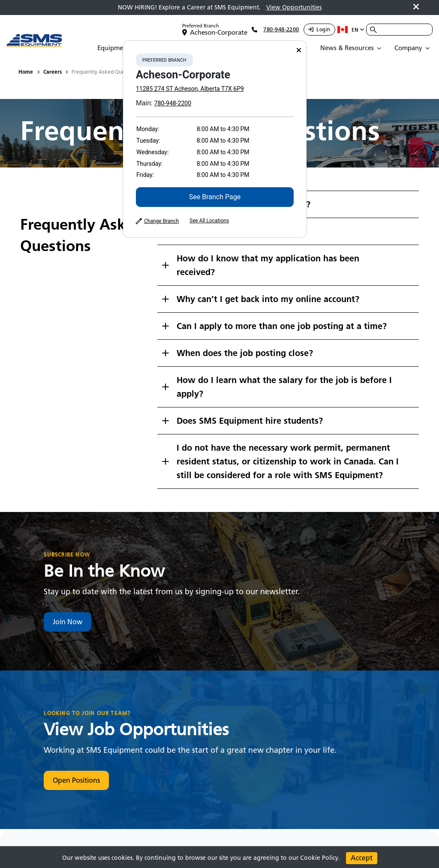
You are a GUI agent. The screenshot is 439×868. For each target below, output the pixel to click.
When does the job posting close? (245, 353)
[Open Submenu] (119, 48)
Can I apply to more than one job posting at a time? (282, 326)
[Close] (299, 50)
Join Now (68, 622)
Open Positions (76, 780)
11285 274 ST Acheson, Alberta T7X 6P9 (190, 89)
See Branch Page (215, 197)
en (351, 30)
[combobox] (399, 30)
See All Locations (209, 221)
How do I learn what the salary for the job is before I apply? (284, 387)
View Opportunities (294, 7)
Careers (53, 72)
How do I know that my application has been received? (268, 265)
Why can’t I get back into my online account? (268, 299)
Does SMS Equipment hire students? (250, 421)
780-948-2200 (173, 103)
